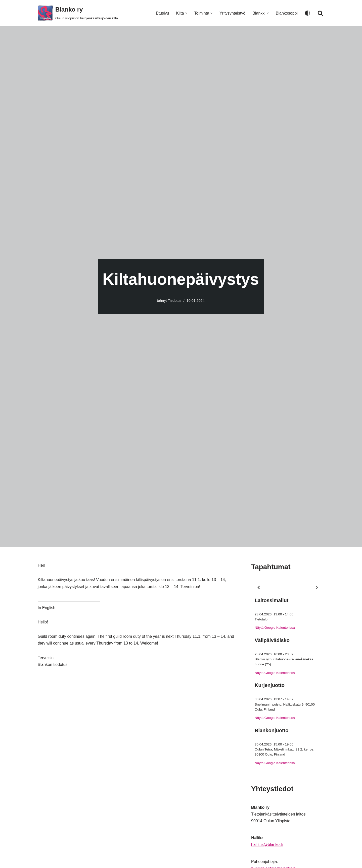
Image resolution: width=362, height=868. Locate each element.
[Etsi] (320, 13)
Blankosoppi (287, 13)
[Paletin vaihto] (307, 13)
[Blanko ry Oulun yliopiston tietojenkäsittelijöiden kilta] (78, 13)
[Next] (317, 588)
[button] (186, 13)
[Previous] (258, 588)
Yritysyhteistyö (232, 13)
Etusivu (162, 13)
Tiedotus (175, 301)
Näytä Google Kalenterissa (275, 628)
